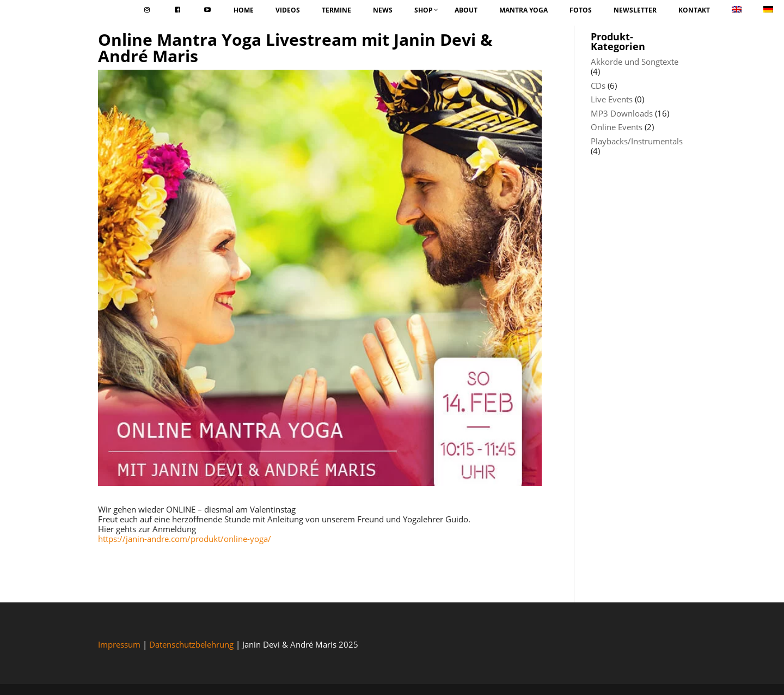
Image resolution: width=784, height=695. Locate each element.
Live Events (612, 99)
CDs (598, 86)
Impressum (119, 644)
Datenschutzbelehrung (191, 644)
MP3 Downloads (622, 113)
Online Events (617, 127)
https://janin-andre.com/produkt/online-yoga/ (185, 539)
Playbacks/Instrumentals (637, 141)
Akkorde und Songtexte (635, 62)
